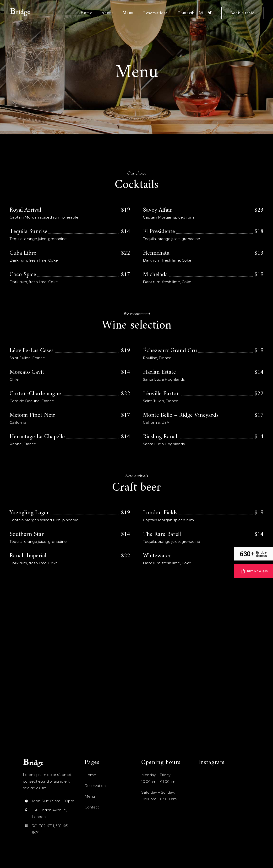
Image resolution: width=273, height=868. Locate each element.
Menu (90, 796)
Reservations (96, 786)
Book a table (242, 13)
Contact (92, 807)
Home (90, 775)
